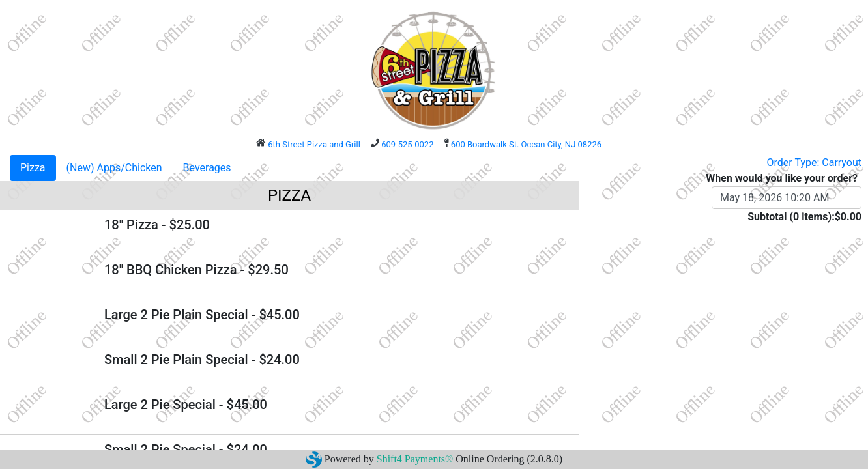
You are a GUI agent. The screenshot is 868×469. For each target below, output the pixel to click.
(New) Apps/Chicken (114, 168)
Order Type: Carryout (814, 163)
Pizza (33, 168)
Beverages (207, 168)
